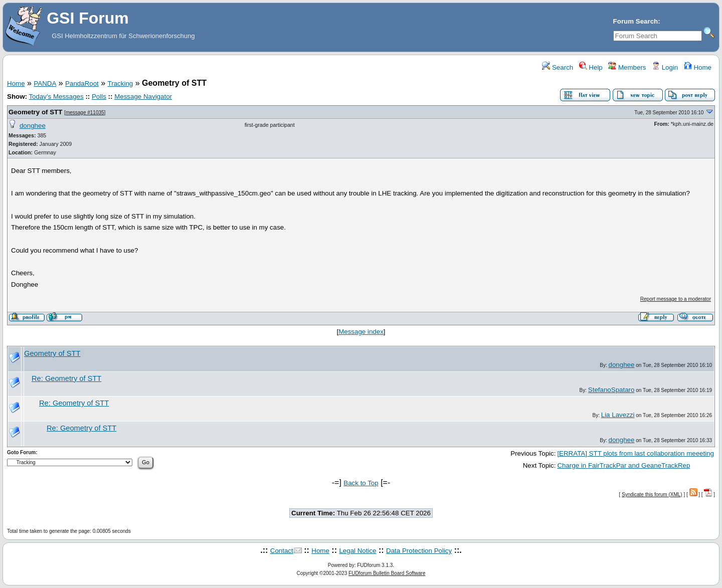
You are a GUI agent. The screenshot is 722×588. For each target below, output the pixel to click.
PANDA (45, 83)
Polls (99, 96)
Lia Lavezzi (618, 415)
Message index (361, 332)
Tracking (121, 83)
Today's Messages (56, 96)
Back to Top (361, 483)
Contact (282, 551)
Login (665, 67)
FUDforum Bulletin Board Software (387, 573)
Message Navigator (143, 96)
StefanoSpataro (611, 390)
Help (591, 67)
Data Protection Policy (419, 551)
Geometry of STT (35, 112)
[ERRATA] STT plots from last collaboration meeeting (636, 453)
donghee (33, 126)
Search (558, 67)
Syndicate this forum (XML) (652, 495)
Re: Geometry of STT (66, 378)
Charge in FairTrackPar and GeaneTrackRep (623, 465)
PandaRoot (82, 83)
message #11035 (85, 113)
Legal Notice (357, 551)
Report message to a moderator (676, 299)
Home (698, 67)
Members (627, 67)
